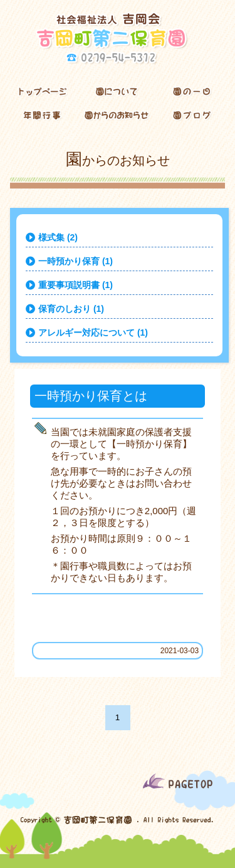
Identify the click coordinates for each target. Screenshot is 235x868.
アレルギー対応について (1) (93, 333)
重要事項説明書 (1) (76, 285)
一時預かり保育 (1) (76, 261)
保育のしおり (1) (71, 309)
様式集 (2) (58, 237)
